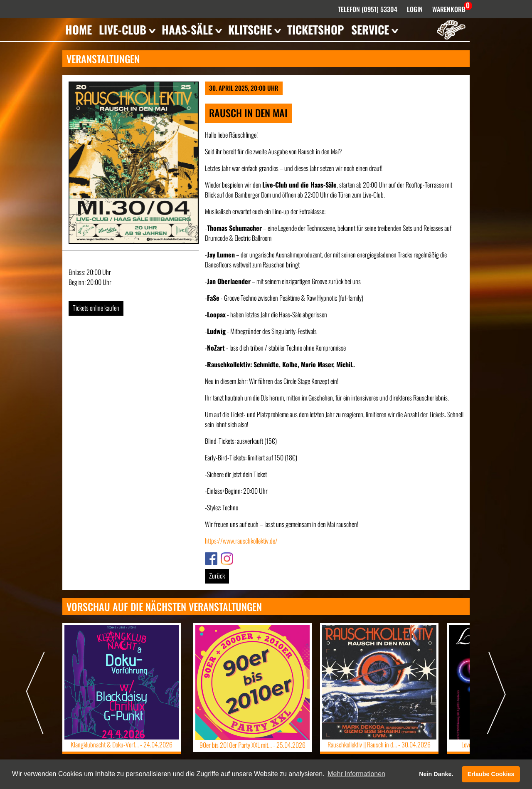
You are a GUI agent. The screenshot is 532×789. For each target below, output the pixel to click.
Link (209, 557)
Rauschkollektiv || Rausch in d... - (379, 744)
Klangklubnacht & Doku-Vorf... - (122, 744)
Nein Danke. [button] (436, 774)
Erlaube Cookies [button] (491, 774)
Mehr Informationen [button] (356, 774)
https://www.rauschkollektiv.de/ (241, 541)
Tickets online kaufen (96, 308)
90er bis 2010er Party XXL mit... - (252, 745)
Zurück (217, 576)
